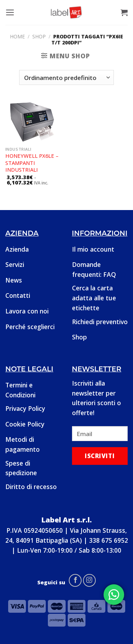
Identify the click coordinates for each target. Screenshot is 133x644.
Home (17, 36)
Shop (39, 36)
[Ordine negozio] (66, 77)
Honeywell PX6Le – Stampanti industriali (32, 163)
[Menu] (10, 12)
